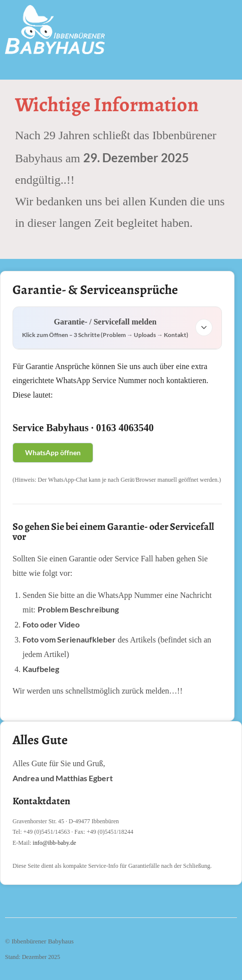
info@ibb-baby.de (54, 843)
